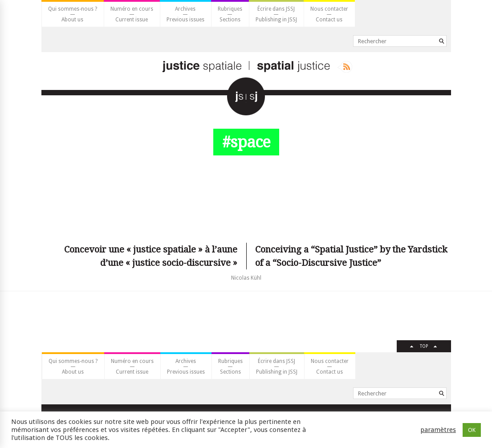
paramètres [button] (438, 430)
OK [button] (472, 430)
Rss (345, 67)
